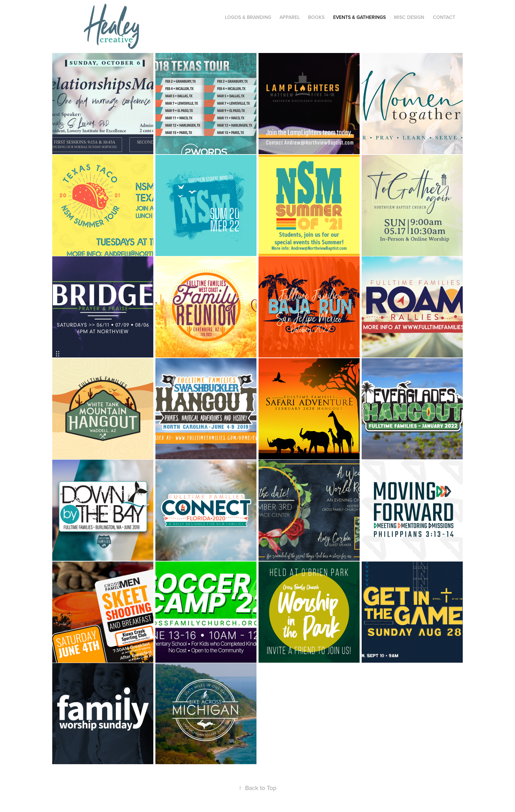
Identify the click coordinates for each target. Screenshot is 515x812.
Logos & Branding (248, 17)
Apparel (290, 17)
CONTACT (444, 17)
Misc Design (409, 17)
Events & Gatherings (359, 17)
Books (316, 17)
